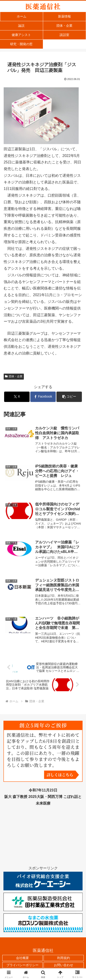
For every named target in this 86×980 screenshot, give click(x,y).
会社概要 (22, 958)
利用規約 (64, 958)
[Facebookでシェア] (43, 397)
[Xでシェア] (17, 397)
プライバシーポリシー (22, 965)
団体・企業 (14, 376)
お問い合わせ (64, 965)
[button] (69, 397)
